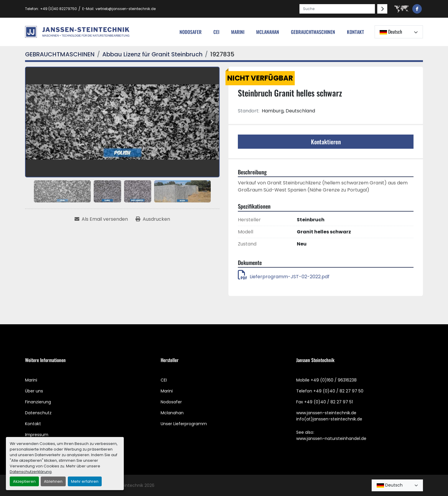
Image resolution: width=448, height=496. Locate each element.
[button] (313, 32)
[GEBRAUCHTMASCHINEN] (60, 54)
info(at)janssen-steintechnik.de (329, 419)
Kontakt (355, 32)
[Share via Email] (101, 219)
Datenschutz (38, 413)
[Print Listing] (153, 219)
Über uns (34, 391)
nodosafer (191, 32)
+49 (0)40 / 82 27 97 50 (338, 391)
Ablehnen (53, 481)
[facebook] (417, 9)
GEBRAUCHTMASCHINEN (313, 32)
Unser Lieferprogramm (184, 424)
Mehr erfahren (85, 481)
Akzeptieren (24, 481)
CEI (164, 380)
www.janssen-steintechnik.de (326, 413)
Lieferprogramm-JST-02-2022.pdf (284, 277)
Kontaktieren (326, 142)
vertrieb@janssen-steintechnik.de (126, 9)
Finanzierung (38, 402)
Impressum (37, 435)
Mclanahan (172, 413)
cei (216, 32)
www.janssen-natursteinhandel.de (331, 438)
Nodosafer (171, 402)
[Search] (337, 9)
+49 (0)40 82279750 (59, 9)
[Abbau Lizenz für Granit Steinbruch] (152, 54)
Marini (238, 32)
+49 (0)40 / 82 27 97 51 (328, 402)
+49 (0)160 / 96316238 (334, 380)
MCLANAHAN (268, 32)
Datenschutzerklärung (31, 472)
